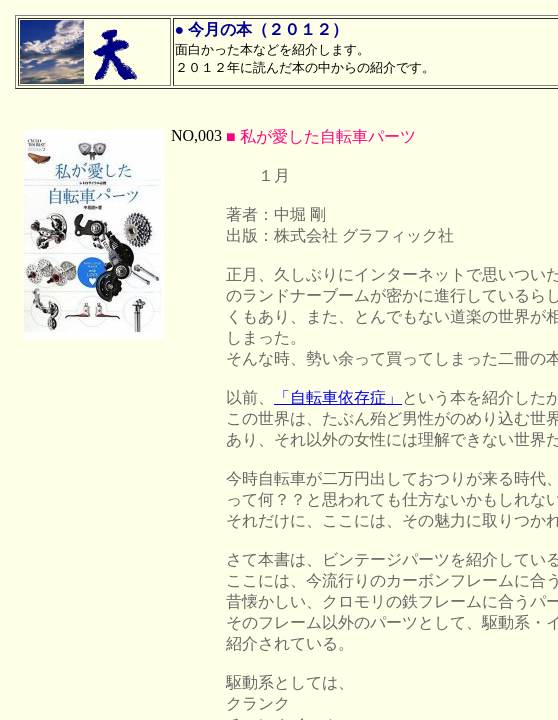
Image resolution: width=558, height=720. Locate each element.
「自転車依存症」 (338, 397)
